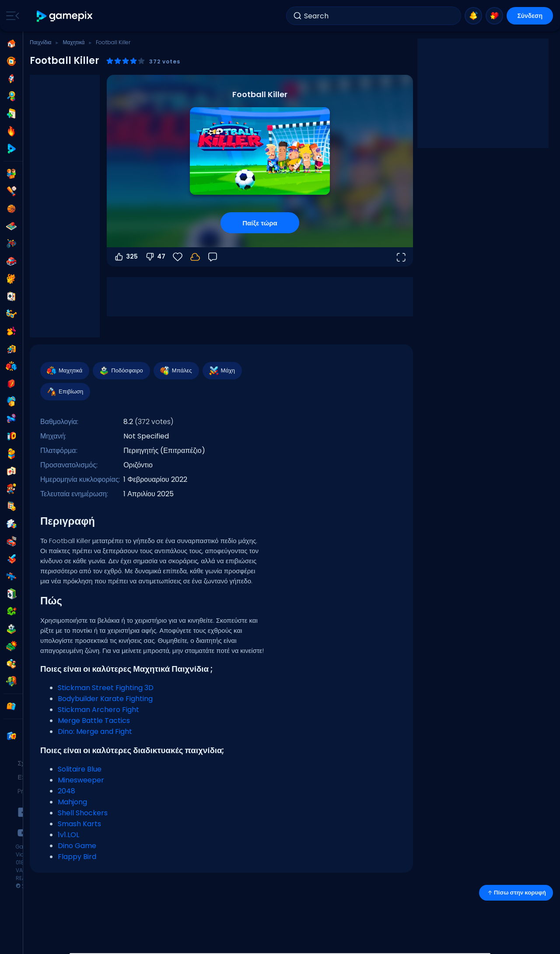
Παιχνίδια (41, 42)
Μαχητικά (73, 42)
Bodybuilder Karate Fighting (105, 699)
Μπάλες (176, 371)
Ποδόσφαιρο (121, 371)
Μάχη (222, 371)
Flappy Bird (77, 857)
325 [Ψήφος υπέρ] (126, 257)
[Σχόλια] (213, 257)
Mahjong (72, 802)
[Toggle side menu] (11, 16)
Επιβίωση (65, 392)
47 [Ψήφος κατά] (155, 257)
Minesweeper (81, 780)
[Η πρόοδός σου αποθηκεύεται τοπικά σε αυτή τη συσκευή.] (195, 257)
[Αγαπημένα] (178, 257)
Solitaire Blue (80, 769)
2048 (66, 791)
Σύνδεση (530, 16)
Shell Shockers (83, 813)
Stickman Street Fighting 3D (106, 688)
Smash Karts (79, 824)
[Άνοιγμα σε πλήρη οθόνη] (401, 257)
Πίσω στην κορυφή (516, 893)
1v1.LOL (68, 835)
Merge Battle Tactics (94, 721)
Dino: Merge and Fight (95, 731)
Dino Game (77, 846)
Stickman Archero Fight (98, 710)
